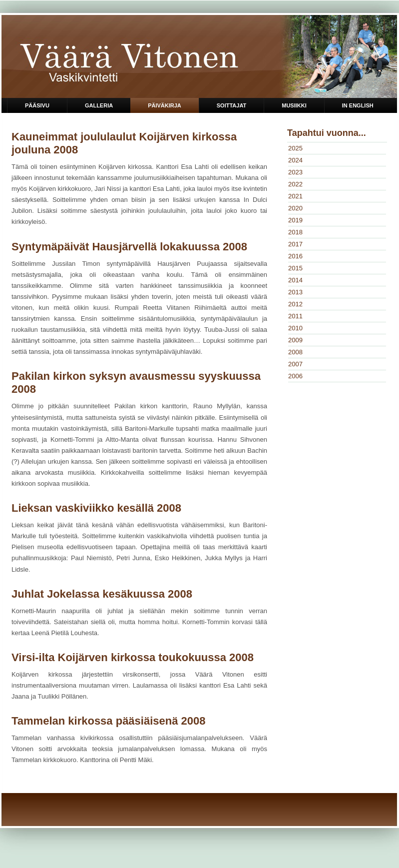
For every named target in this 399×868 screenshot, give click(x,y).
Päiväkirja (165, 105)
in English (358, 105)
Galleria (99, 105)
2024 (295, 160)
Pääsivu (37, 105)
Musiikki (294, 105)
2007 (295, 364)
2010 (295, 328)
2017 (295, 244)
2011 (295, 316)
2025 (295, 148)
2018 (295, 232)
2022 (295, 184)
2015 (295, 268)
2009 (295, 340)
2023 (295, 172)
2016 (295, 256)
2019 (295, 220)
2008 (295, 352)
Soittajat (231, 105)
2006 (295, 376)
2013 (295, 292)
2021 (295, 196)
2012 (295, 304)
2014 (295, 280)
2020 (295, 208)
